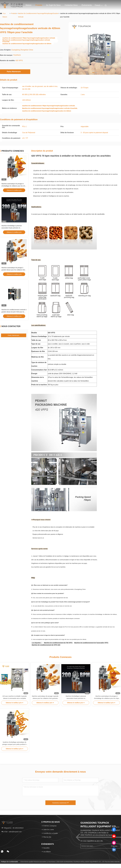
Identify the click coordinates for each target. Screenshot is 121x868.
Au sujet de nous (53, 5)
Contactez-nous (71, 5)
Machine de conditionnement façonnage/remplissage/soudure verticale (38, 15)
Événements (87, 5)
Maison (29, 5)
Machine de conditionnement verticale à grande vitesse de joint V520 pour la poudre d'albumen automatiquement (14, 312)
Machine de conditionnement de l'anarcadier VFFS (91, 643)
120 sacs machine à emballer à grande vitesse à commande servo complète (14, 697)
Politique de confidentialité (9, 862)
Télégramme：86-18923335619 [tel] (12, 828)
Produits (39, 5)
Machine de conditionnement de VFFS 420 (46, 645)
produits (14, 13)
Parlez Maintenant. (15, 72)
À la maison (5, 15)
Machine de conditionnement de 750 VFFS (58, 643)
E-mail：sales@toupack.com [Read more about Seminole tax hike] (11, 832)
